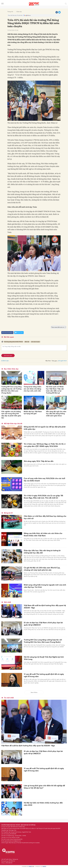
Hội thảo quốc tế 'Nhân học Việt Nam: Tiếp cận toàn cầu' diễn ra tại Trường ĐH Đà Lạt (55, 390)
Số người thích (63, 361)
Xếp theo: (48, 361)
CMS (31, 867)
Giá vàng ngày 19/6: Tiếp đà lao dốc (39, 461)
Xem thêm (34, 692)
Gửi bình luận (8, 355)
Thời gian (54, 361)
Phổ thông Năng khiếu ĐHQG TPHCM (13, 342)
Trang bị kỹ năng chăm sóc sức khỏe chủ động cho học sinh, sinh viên (32, 389)
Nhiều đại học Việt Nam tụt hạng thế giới (33, 413)
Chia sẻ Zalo (19, 333)
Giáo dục (19, 12)
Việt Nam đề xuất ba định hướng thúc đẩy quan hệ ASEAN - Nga (28, 746)
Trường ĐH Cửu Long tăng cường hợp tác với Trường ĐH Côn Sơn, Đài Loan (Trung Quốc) (11, 390)
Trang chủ (10, 12)
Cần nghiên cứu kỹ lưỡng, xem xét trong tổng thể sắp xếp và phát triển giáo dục (11, 415)
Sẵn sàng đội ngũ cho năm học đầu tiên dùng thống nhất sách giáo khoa (56, 414)
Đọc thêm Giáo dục (11, 369)
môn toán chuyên (35, 342)
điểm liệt (27, 342)
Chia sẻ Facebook (7, 333)
